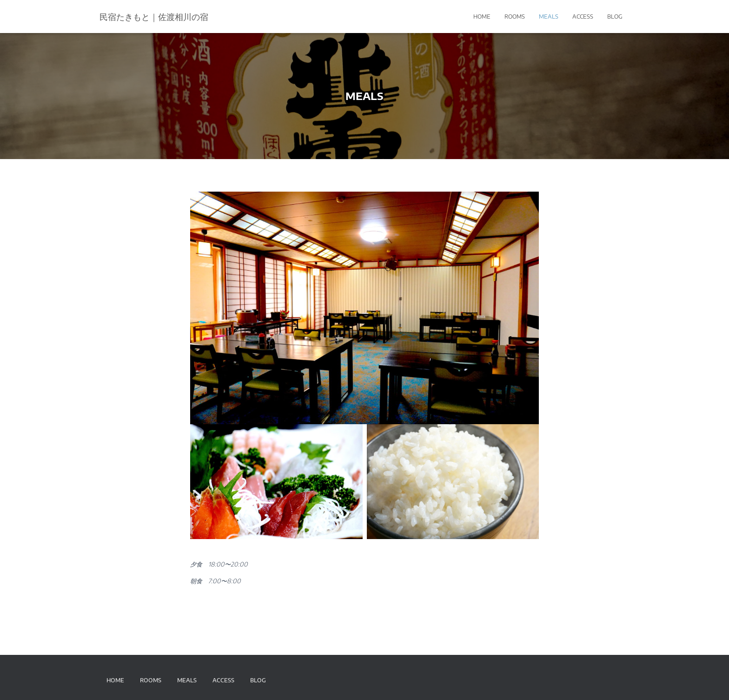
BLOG (615, 17)
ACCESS (583, 17)
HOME (482, 17)
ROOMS (515, 17)
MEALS (549, 17)
